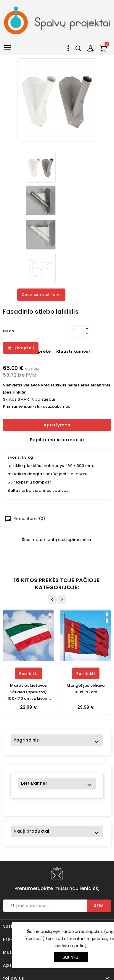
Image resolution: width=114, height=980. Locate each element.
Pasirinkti (29, 674)
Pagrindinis (26, 740)
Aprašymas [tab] (57, 425)
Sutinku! (71, 957)
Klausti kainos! (73, 351)
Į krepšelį (21, 348)
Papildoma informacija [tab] (57, 440)
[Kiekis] (77, 331)
